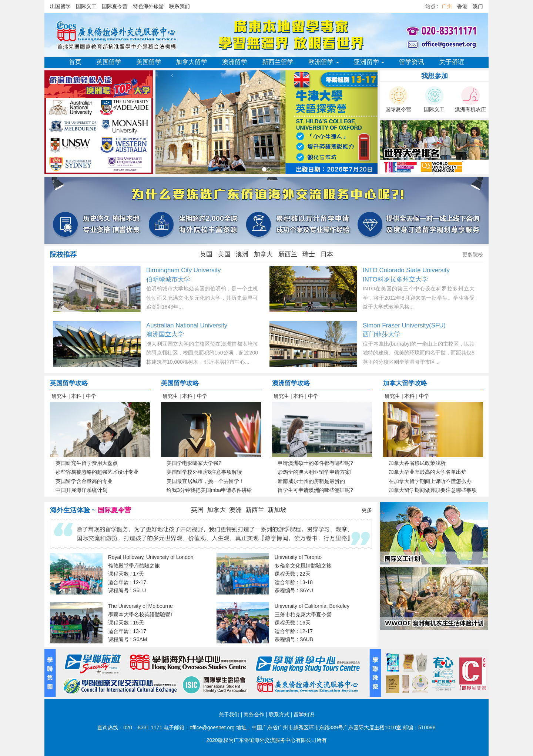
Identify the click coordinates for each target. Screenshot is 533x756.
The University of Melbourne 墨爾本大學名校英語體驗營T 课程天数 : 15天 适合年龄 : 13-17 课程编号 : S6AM (141, 623)
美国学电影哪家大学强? (194, 463)
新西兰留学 (278, 62)
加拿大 (263, 254)
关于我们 (229, 715)
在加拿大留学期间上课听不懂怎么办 (430, 481)
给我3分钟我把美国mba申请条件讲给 (209, 490)
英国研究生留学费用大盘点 (87, 463)
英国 (206, 254)
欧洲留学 (324, 62)
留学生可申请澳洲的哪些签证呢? (315, 490)
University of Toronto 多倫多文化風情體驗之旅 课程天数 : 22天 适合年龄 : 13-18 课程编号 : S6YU (303, 574)
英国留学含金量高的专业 (84, 481)
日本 (327, 254)
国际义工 (86, 6)
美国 (224, 254)
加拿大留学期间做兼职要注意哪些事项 (433, 490)
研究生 (59, 396)
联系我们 (180, 6)
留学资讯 (412, 62)
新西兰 (288, 254)
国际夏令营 (115, 6)
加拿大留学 (192, 62)
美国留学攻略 (180, 383)
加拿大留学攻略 (405, 383)
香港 (462, 6)
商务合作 (254, 715)
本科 (76, 396)
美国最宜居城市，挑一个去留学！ (205, 481)
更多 (367, 510)
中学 (91, 396)
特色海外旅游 (148, 6)
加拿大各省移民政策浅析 (417, 463)
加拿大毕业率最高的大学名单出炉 (428, 472)
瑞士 (309, 254)
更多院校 (473, 254)
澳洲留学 (235, 62)
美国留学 (149, 62)
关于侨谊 (452, 62)
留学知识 (304, 715)
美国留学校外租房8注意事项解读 (204, 472)
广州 (447, 6)
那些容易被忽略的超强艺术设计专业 (97, 472)
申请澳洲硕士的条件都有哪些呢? (315, 463)
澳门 (478, 6)
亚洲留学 (369, 62)
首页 (75, 62)
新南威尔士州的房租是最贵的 (311, 481)
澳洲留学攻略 (291, 383)
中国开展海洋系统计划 (81, 490)
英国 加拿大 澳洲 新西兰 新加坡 (239, 510)
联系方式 (279, 715)
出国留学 (60, 6)
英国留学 (109, 62)
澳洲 (242, 254)
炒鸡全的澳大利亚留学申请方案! (315, 472)
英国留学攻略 (69, 383)
